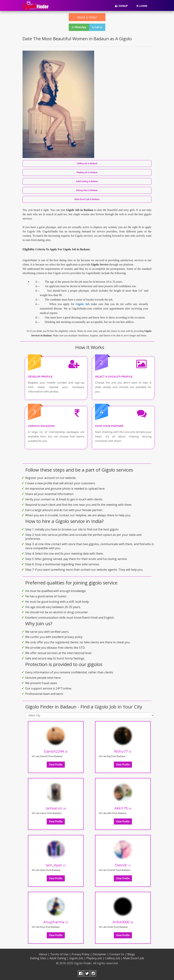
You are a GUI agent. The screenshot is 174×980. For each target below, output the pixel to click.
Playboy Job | (95, 958)
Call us (97, 27)
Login (142, 6)
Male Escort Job (134, 958)
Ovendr (123, 865)
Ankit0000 (123, 922)
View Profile (56, 765)
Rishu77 (123, 751)
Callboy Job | (114, 958)
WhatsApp (79, 27)
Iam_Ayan (56, 865)
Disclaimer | (101, 954)
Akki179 (123, 808)
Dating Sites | (39, 958)
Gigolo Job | (77, 958)
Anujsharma (56, 922)
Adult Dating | (59, 958)
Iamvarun (56, 808)
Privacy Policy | (82, 954)
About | (44, 954)
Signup (121, 6)
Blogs (131, 954)
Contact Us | (118, 954)
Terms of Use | (61, 954)
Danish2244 (56, 751)
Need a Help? (87, 17)
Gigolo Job (83, 304)
